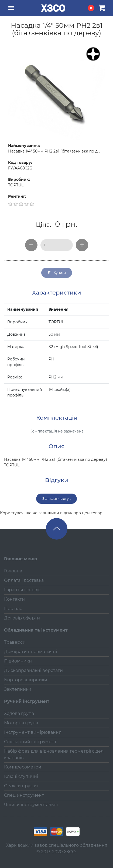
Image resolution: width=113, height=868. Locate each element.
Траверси (15, 642)
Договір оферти (22, 618)
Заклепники (18, 689)
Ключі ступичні (21, 776)
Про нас (13, 609)
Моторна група (21, 723)
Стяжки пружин (22, 786)
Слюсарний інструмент (30, 742)
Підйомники (18, 661)
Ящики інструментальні (31, 805)
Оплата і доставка (24, 580)
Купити (57, 273)
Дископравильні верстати (33, 670)
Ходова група (19, 713)
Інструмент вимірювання (33, 732)
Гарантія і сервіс (22, 590)
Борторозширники (26, 680)
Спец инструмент (24, 795)
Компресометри (23, 767)
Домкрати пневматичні (30, 652)
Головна (13, 571)
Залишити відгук (56, 499)
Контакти (14, 599)
